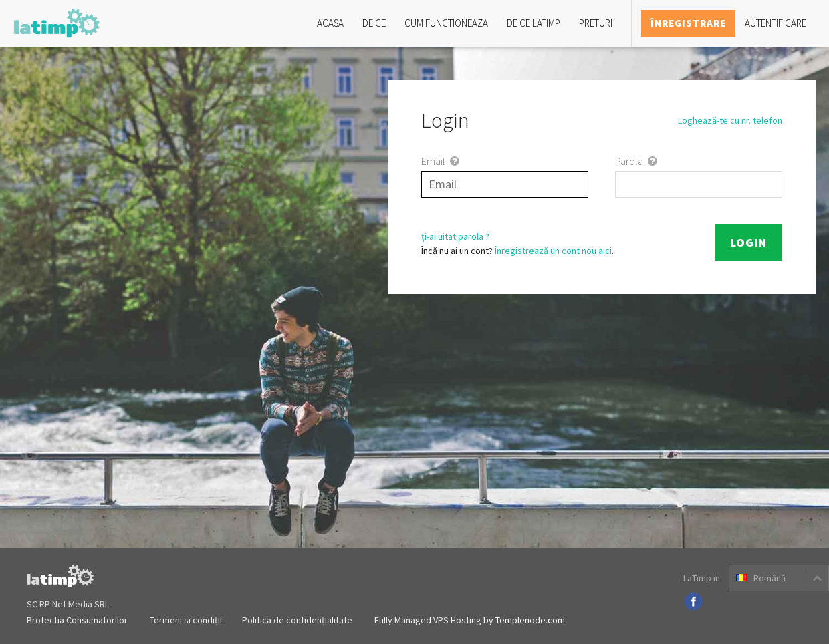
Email (442, 161)
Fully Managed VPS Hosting (428, 620)
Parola (637, 161)
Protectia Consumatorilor (77, 620)
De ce (374, 23)
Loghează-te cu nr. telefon (730, 120)
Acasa (330, 23)
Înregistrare (688, 23)
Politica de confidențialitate (297, 620)
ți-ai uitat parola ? (455, 236)
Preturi (596, 23)
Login (748, 242)
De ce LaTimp (534, 23)
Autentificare (776, 23)
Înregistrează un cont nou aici (553, 251)
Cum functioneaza (446, 23)
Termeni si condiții (186, 620)
